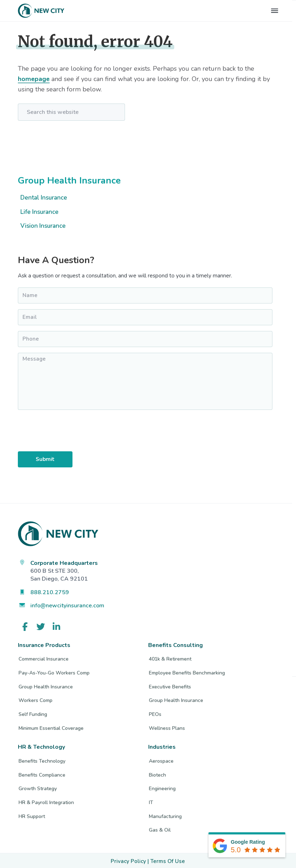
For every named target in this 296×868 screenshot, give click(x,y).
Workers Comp (36, 699)
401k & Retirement (170, 658)
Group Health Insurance (69, 180)
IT (151, 801)
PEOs (155, 713)
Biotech (157, 774)
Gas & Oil (160, 829)
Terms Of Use (168, 860)
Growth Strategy (38, 787)
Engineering (162, 787)
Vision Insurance (43, 226)
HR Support (32, 815)
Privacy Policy (128, 860)
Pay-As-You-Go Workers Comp (54, 672)
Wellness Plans (167, 727)
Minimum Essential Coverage (51, 727)
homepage (34, 79)
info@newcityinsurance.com (67, 604)
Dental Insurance (44, 198)
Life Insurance (39, 212)
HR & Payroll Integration (46, 801)
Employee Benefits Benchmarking (187, 672)
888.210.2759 (50, 591)
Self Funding (33, 713)
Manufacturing (165, 815)
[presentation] (46, 433)
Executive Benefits (170, 685)
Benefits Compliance (42, 774)
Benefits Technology (42, 760)
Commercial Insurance (44, 658)
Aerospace (161, 760)
